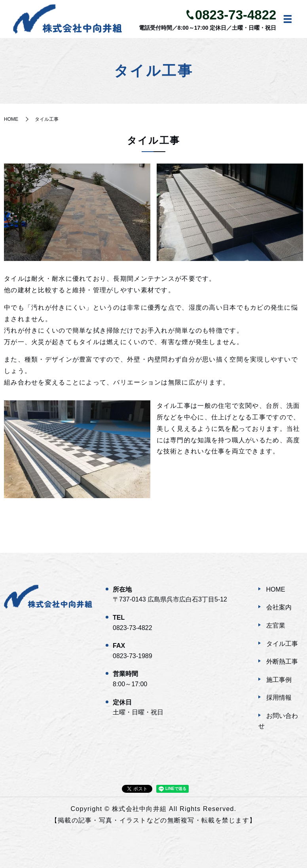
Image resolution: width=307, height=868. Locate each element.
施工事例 (279, 680)
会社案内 (279, 607)
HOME (11, 119)
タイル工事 (282, 644)
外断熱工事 (282, 661)
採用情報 (279, 698)
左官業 (276, 625)
